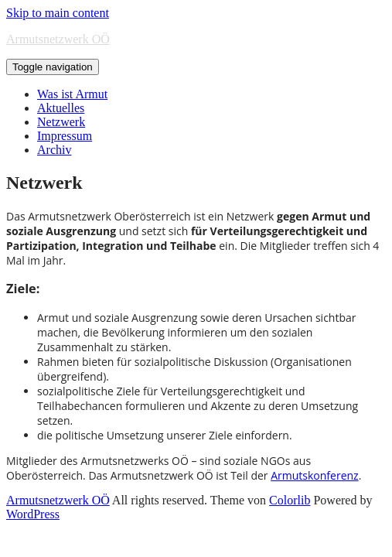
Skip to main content (58, 13)
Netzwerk (61, 122)
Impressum (65, 136)
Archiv (54, 150)
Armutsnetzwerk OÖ (58, 39)
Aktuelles (61, 108)
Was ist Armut (72, 94)
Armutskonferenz (314, 475)
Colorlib (290, 500)
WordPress (33, 514)
